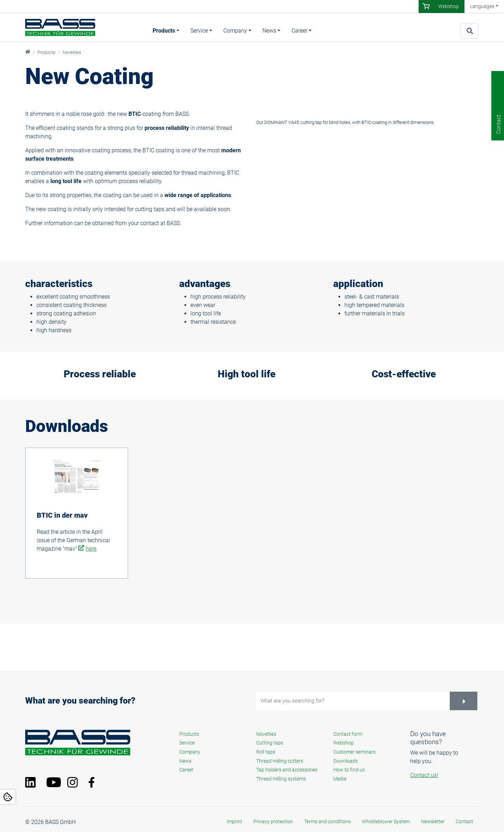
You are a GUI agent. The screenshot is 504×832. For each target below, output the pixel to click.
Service (199, 31)
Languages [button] (482, 6)
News (269, 31)
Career (299, 31)
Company (235, 31)
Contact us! (424, 775)
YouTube (55, 782)
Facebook (97, 782)
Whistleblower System (386, 821)
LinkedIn (34, 782)
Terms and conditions (327, 821)
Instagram (76, 782)
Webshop (449, 6)
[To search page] (470, 31)
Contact (464, 821)
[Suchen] (464, 701)
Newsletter (433, 821)
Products (164, 31)
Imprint (234, 821)
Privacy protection (273, 821)
